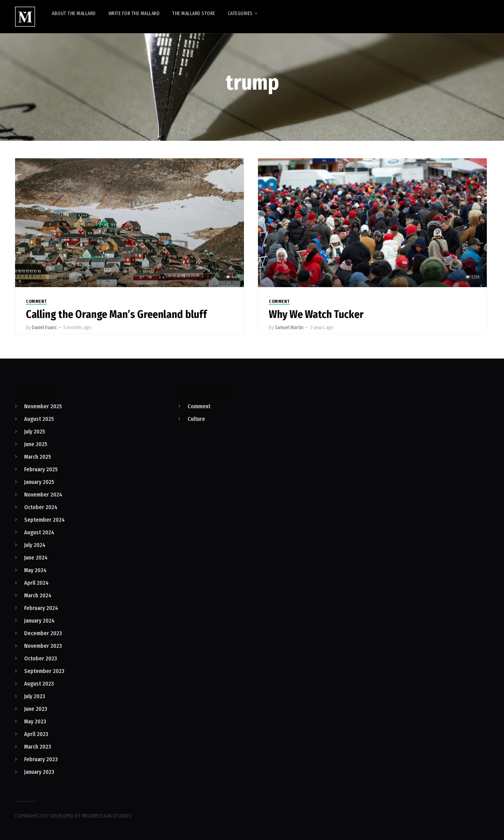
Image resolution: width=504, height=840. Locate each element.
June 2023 (36, 709)
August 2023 (39, 684)
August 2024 (39, 532)
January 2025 (39, 482)
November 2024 (43, 495)
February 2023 (41, 759)
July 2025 (35, 432)
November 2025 (43, 406)
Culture (196, 419)
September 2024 (44, 520)
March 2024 (38, 595)
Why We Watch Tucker (316, 314)
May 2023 (35, 721)
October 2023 (41, 658)
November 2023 (43, 646)
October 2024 (41, 507)
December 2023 (43, 633)
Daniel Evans (44, 328)
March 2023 (38, 747)
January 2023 (39, 772)
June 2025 (36, 444)
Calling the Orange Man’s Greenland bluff (116, 314)
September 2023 (44, 671)
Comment (36, 301)
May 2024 (35, 570)
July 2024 (35, 545)
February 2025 (41, 469)
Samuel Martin (289, 328)
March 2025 (38, 457)
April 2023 (36, 734)
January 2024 (39, 621)
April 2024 (36, 583)
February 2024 (41, 608)
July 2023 (35, 696)
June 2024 (36, 558)
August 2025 (39, 419)
